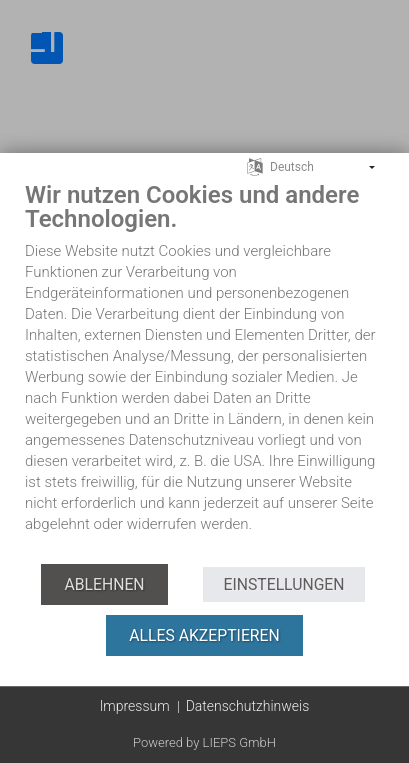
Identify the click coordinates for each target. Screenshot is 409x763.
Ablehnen (104, 584)
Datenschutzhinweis (248, 706)
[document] (204, 371)
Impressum (135, 706)
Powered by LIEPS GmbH (204, 742)
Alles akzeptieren (204, 635)
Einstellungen (283, 584)
